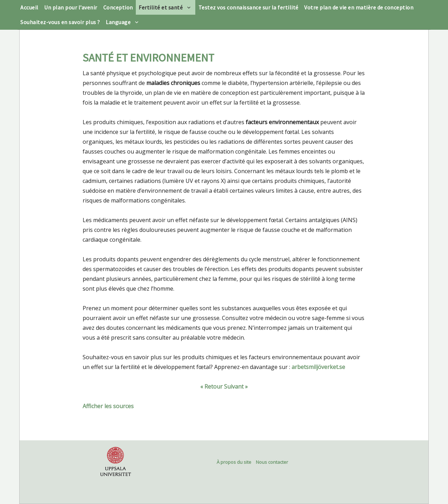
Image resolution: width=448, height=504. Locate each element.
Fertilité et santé (161, 7)
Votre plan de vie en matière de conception (359, 7)
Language (118, 22)
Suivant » (236, 386)
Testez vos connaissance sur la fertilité (248, 7)
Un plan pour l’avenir (71, 7)
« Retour (211, 386)
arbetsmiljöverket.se (318, 367)
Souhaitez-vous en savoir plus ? (60, 22)
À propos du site (234, 462)
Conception (118, 7)
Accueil (29, 7)
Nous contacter (272, 462)
